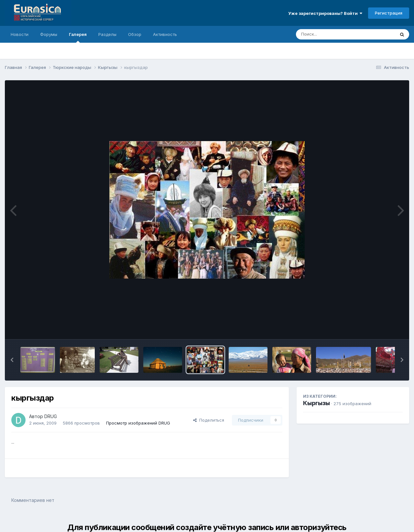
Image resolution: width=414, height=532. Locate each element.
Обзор (135, 34)
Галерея (78, 37)
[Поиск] (333, 34)
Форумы (49, 34)
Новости (20, 34)
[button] (12, 360)
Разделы (107, 34)
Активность (165, 34)
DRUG (51, 416)
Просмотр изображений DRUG (138, 423)
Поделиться (209, 420)
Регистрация (389, 13)
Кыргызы (316, 403)
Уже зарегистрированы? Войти (325, 13)
